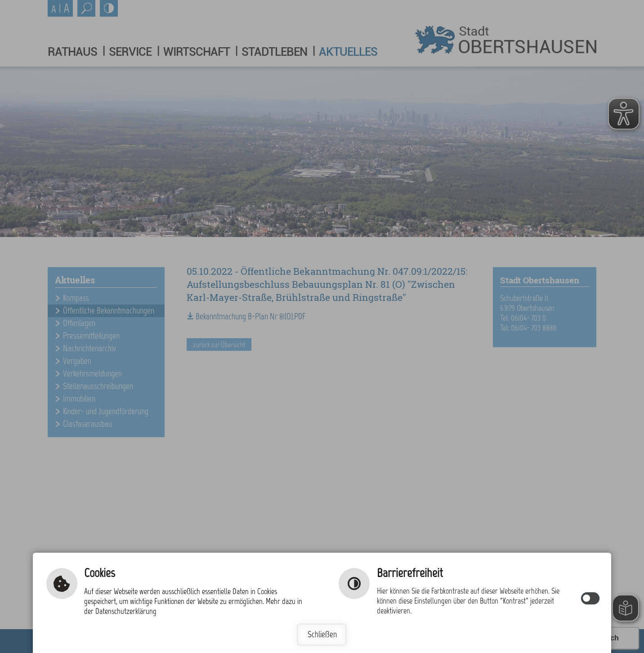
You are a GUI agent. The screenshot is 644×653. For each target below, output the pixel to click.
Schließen (322, 634)
